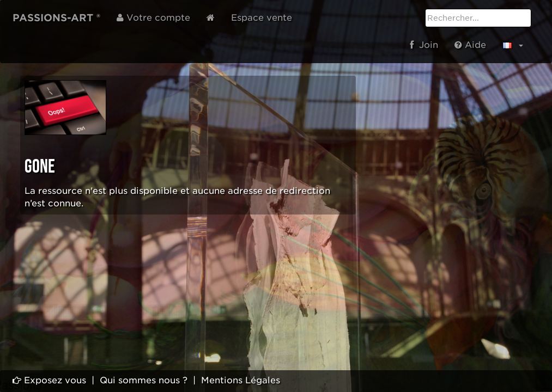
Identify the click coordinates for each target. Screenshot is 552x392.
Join (424, 45)
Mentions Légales (241, 380)
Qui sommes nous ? (144, 380)
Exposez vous (49, 380)
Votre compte (153, 18)
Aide (470, 45)
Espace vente (262, 18)
